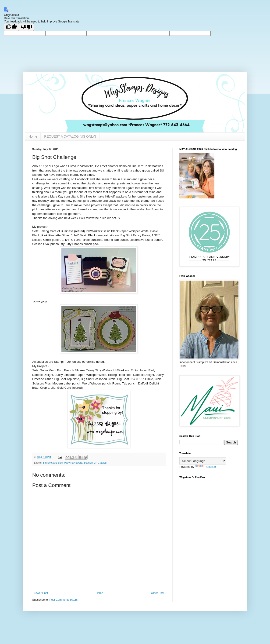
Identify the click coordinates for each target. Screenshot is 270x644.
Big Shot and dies (53, 463)
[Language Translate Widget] (203, 461)
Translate (206, 467)
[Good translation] (11, 27)
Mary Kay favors (73, 463)
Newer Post (41, 593)
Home (33, 136)
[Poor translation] (26, 27)
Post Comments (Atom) (64, 600)
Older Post (158, 593)
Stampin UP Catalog (95, 463)
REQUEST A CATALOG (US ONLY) (70, 136)
